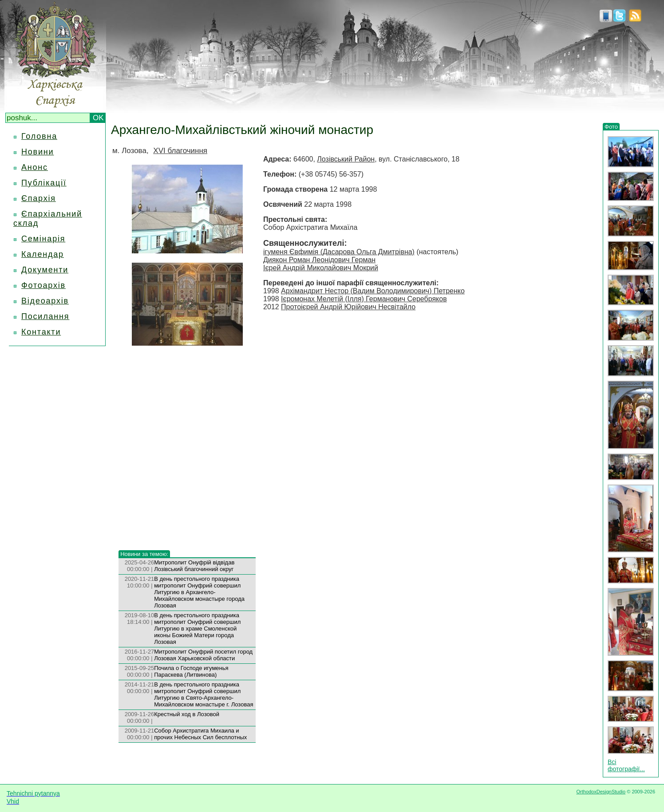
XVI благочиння (180, 151)
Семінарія (43, 239)
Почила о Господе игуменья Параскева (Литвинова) (191, 671)
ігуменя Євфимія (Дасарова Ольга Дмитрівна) (339, 252)
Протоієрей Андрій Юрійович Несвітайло (348, 307)
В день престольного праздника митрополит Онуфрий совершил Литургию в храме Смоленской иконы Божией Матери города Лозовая (197, 629)
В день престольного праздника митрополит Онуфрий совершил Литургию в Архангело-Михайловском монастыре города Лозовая (199, 592)
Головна (39, 136)
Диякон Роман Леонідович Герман (319, 260)
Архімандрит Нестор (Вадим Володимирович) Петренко (373, 291)
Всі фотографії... (626, 765)
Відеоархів (45, 301)
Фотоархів (43, 285)
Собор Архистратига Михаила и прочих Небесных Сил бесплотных (200, 734)
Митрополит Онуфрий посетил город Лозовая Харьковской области (203, 655)
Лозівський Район (346, 159)
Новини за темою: (144, 554)
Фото (611, 127)
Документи (45, 270)
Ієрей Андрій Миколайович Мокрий (321, 268)
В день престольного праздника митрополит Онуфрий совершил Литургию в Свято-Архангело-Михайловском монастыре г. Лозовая (204, 694)
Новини (38, 152)
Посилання (45, 316)
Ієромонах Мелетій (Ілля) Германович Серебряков (364, 299)
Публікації (44, 183)
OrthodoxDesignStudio (601, 792)
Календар (43, 254)
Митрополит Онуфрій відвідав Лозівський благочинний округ (194, 566)
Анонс (35, 167)
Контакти (41, 332)
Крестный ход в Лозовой (187, 714)
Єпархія (39, 198)
